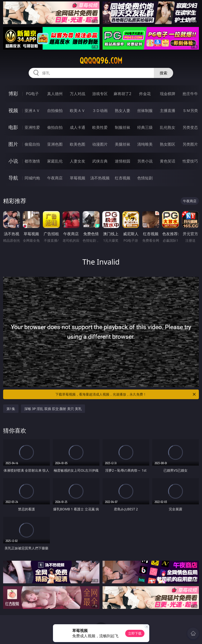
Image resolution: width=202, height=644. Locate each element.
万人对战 (78, 94)
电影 (13, 127)
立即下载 (135, 633)
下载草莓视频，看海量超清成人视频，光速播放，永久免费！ (126, 394)
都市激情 (32, 161)
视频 (13, 110)
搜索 (163, 73)
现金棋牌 (168, 94)
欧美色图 (78, 144)
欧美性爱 (100, 127)
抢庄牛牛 (190, 94)
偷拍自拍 (55, 127)
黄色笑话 (168, 161)
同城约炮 (32, 178)
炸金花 (145, 94)
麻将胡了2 (122, 94)
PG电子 (32, 94)
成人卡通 (78, 127)
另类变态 (190, 127)
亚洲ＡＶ (32, 111)
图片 (13, 144)
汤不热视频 (100, 178)
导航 (13, 178)
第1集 (11, 409)
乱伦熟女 (168, 127)
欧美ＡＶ (78, 111)
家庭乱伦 (55, 161)
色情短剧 (145, 178)
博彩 (13, 94)
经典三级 (145, 127)
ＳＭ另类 (190, 111)
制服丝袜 (123, 127)
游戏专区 (100, 94)
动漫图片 (100, 144)
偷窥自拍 (32, 144)
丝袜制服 (145, 111)
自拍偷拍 (55, 111)
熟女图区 (168, 144)
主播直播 (168, 111)
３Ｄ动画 (100, 111)
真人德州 (55, 94)
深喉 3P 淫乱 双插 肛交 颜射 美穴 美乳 (53, 409)
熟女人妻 (123, 111)
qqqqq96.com (101, 61)
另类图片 (190, 144)
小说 (13, 161)
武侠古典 (100, 161)
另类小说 (145, 161)
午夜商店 (55, 178)
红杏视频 (123, 178)
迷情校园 (123, 161)
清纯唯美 (145, 144)
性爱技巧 (190, 161)
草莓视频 (78, 178)
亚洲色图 (55, 144)
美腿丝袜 (123, 144)
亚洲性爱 (32, 127)
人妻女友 (78, 161)
